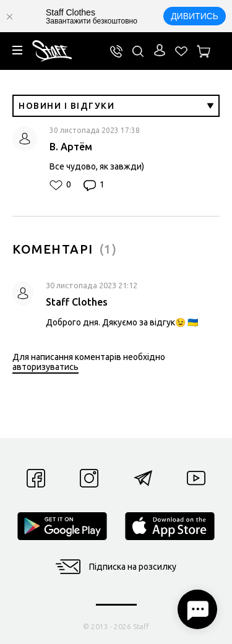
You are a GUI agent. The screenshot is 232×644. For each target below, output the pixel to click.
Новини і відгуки (116, 106)
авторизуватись (45, 367)
